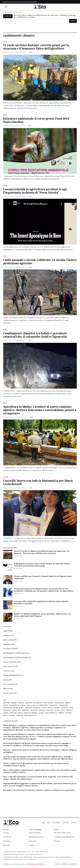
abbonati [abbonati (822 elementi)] (7, 703)
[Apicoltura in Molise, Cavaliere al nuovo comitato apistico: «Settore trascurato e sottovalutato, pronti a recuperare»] (40, 442)
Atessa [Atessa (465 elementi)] (6, 705)
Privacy (58, 864)
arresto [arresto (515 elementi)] (68, 703)
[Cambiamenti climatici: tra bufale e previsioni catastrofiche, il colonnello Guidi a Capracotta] (40, 366)
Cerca (73, 21)
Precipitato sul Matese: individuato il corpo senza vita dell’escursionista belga (36, 745)
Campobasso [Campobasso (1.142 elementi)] (43, 705)
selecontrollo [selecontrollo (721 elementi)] (51, 713)
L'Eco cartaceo (9, 666)
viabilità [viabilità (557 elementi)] (19, 715)
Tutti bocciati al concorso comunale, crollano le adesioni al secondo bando (44, 790)
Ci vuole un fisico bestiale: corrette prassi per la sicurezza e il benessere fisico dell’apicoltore (36, 47)
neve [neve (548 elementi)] (63, 710)
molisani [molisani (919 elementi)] (42, 710)
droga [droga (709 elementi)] (51, 708)
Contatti (31, 845)
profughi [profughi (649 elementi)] (13, 713)
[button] (6, 7)
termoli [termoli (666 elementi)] (61, 713)
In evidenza (8, 649)
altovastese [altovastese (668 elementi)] (59, 703)
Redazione (32, 841)
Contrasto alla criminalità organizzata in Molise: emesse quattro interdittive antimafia (41, 602)
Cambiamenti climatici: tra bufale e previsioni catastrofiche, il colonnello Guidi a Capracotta (35, 335)
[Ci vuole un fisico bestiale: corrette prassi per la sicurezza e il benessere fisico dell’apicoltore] (40, 78)
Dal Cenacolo (8, 640)
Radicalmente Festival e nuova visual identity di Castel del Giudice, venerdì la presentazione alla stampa (42, 565)
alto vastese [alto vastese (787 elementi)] (48, 703)
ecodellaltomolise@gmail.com (64, 837)
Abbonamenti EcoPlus (36, 837)
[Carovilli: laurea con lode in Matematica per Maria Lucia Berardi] (40, 513)
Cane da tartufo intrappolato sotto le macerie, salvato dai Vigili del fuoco (43, 759)
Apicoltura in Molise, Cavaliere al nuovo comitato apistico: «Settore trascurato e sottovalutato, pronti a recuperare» (40, 410)
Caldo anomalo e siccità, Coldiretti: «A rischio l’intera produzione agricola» (40, 262)
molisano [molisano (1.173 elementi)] (50, 710)
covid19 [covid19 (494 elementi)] (44, 708)
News (5, 42)
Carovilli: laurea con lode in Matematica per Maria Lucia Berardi (38, 482)
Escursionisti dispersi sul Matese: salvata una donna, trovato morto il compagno (36, 743)
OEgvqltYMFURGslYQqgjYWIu (16, 783)
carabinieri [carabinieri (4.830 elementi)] (63, 705)
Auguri (6, 477)
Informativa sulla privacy (62, 833)
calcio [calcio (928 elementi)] (35, 705)
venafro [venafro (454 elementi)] (12, 715)
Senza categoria (9, 684)
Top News (66, 823)
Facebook (57, 841)
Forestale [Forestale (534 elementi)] (65, 708)
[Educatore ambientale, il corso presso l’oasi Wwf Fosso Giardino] (40, 151)
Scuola (6, 680)
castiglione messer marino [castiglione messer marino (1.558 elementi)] (14, 708)
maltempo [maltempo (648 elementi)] (26, 710)
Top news (7, 693)
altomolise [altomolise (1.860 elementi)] (38, 703)
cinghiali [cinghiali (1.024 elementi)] (37, 708)
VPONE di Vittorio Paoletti (35, 864)
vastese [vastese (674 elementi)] (68, 713)
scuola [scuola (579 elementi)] (42, 713)
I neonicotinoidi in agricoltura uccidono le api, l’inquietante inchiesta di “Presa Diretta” (35, 191)
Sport (5, 689)
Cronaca (6, 833)
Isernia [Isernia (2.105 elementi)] (14, 710)
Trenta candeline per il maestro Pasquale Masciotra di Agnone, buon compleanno (43, 577)
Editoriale (7, 644)
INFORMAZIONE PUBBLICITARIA (16, 658)
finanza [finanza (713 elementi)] (57, 708)
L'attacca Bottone (10, 662)
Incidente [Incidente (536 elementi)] (7, 710)
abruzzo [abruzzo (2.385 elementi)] (14, 703)
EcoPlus (74, 823)
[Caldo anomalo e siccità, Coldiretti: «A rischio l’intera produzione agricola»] (40, 292)
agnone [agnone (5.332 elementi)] (21, 703)
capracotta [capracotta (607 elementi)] (54, 705)
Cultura (6, 635)
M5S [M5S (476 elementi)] (20, 710)
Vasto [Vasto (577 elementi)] (6, 715)
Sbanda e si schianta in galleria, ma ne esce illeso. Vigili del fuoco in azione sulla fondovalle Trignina (42, 615)
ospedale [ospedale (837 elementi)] (69, 710)
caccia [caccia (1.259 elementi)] (29, 705)
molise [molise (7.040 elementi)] (57, 710)
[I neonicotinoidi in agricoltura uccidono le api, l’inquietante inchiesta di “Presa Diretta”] (40, 222)
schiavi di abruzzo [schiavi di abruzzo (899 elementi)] (31, 713)
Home (43, 823)
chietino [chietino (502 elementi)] (29, 708)
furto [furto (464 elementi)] (72, 708)
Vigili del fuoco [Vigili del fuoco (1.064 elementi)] (30, 715)
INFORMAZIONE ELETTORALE (15, 653)
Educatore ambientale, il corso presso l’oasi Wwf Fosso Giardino (36, 120)
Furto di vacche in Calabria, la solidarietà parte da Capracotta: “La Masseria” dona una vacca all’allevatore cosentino (42, 552)
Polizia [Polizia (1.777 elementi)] (6, 713)
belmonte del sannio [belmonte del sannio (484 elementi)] (17, 705)
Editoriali (6, 845)
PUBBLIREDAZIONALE (12, 675)
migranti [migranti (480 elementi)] (34, 710)
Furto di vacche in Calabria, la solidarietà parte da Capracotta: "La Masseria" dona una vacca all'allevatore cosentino (45, 16)
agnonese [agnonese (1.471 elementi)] (29, 703)
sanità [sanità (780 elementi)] (20, 713)
